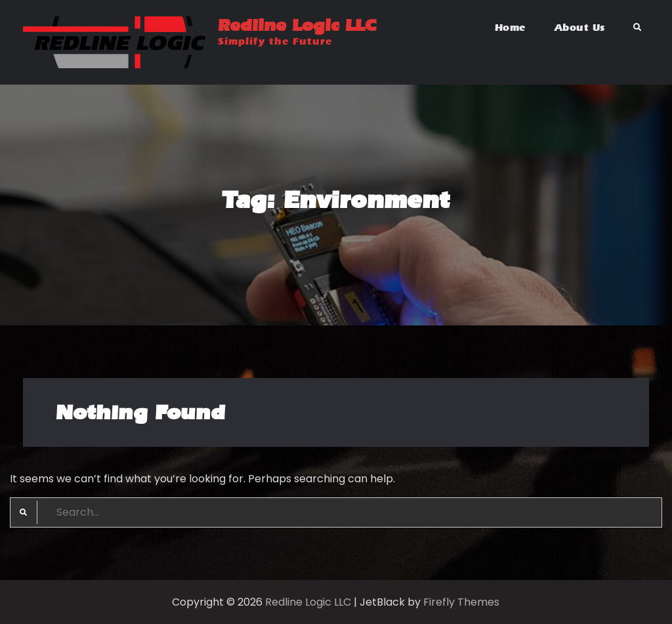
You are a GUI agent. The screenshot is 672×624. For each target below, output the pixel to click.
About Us (580, 28)
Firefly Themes (461, 602)
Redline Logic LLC (297, 25)
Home (510, 28)
